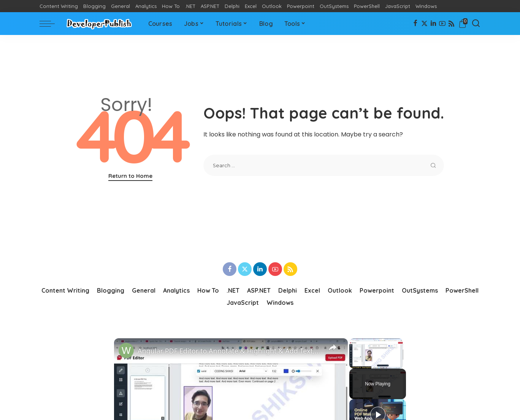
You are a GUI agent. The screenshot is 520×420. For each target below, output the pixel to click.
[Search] (476, 24)
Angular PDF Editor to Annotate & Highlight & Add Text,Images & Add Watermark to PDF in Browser (230, 351)
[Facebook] (415, 24)
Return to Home (130, 176)
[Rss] (451, 24)
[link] (126, 350)
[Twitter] (424, 24)
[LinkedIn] (433, 24)
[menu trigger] (51, 24)
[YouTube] (442, 24)
